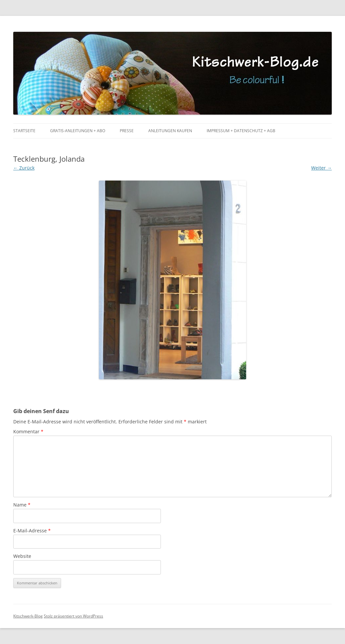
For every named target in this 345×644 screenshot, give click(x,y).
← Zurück (24, 168)
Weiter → (321, 168)
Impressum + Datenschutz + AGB (241, 131)
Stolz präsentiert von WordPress (73, 616)
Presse (127, 131)
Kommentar (28, 431)
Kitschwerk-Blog (28, 616)
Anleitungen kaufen (170, 131)
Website (22, 556)
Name (22, 505)
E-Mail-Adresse (32, 531)
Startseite (24, 131)
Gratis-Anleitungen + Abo (78, 131)
